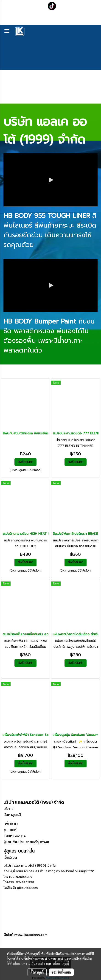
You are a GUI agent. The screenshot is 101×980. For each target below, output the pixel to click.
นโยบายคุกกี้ (61, 963)
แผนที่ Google (15, 836)
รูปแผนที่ (10, 830)
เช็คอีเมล (10, 857)
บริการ (8, 809)
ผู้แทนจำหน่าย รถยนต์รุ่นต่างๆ (26, 842)
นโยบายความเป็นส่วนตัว (29, 963)
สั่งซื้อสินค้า (25, 462)
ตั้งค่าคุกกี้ (37, 972)
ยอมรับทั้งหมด (61, 972)
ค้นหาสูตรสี (12, 815)
